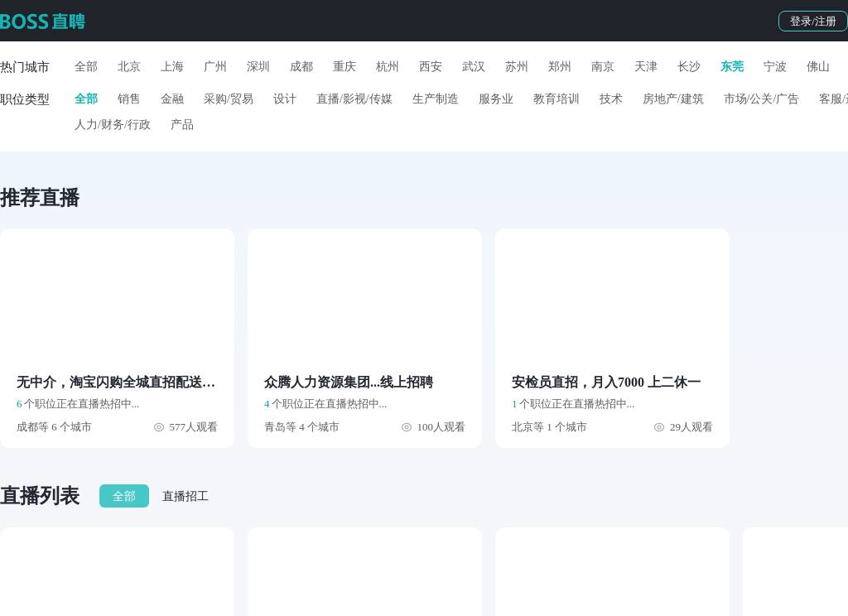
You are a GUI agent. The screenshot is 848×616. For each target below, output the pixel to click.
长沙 (689, 67)
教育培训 (556, 99)
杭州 (388, 67)
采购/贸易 (229, 99)
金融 (172, 99)
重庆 (344, 67)
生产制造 (436, 99)
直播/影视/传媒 (354, 99)
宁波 (775, 67)
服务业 (496, 99)
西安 (431, 67)
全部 (86, 67)
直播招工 (185, 496)
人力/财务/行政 (113, 125)
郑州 (560, 67)
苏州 (517, 67)
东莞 (732, 67)
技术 (611, 99)
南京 (603, 67)
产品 (182, 125)
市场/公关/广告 (762, 99)
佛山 (818, 67)
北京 (129, 67)
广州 (215, 67)
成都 (301, 67)
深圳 (258, 67)
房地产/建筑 (673, 99)
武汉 (474, 67)
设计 (285, 99)
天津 (646, 67)
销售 (129, 99)
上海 (172, 67)
